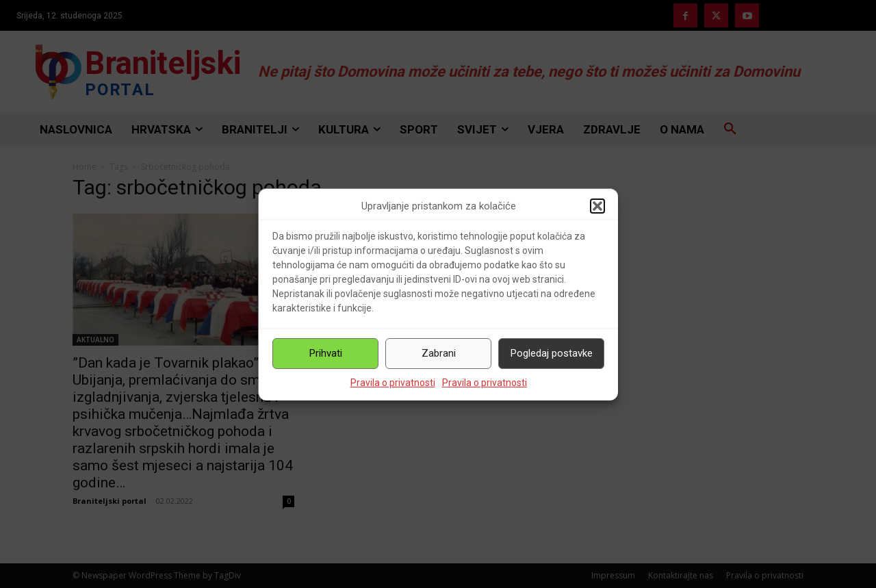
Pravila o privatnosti (393, 383)
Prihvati (326, 354)
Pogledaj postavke (552, 354)
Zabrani (439, 354)
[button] (597, 207)
